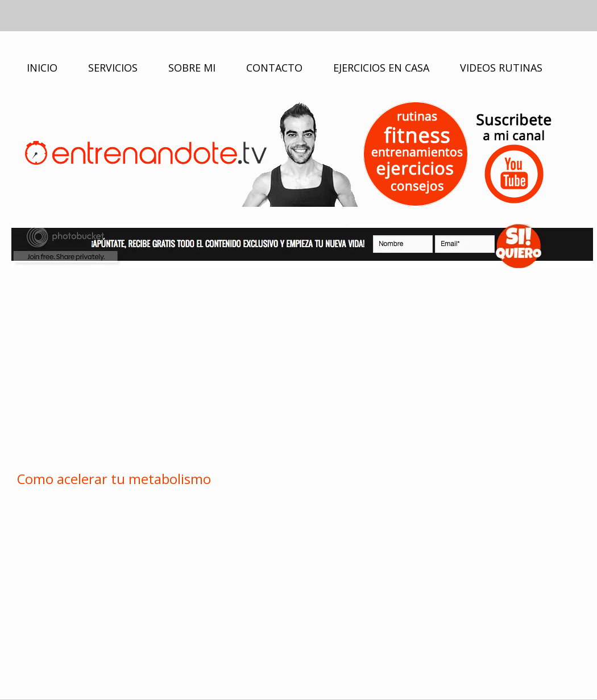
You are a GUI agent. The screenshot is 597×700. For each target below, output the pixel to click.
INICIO (42, 68)
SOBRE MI (192, 68)
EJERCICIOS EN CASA (381, 68)
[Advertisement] (298, 368)
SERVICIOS (113, 68)
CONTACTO (274, 68)
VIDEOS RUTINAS (501, 68)
